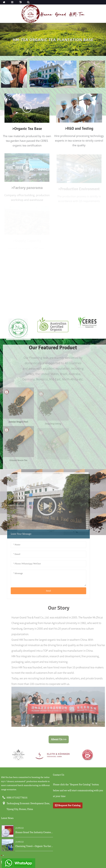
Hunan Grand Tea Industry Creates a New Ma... (34, 832)
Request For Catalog (69, 805)
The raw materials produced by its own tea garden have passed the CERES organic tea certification (27, 141)
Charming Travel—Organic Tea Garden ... (34, 846)
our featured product (53, 348)
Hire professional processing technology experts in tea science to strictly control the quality (79, 141)
